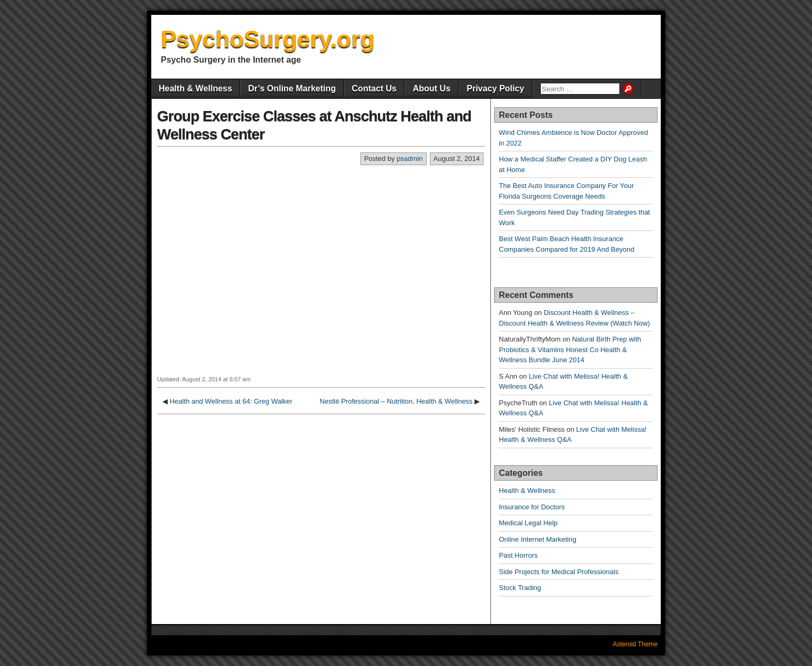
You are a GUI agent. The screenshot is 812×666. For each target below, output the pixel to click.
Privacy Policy (495, 88)
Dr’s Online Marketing (292, 88)
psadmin (409, 159)
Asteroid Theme (636, 644)
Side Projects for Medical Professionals (559, 572)
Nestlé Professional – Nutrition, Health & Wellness (396, 401)
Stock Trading (520, 588)
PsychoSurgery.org (268, 39)
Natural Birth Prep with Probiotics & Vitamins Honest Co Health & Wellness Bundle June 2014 (570, 349)
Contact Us (374, 88)
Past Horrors (518, 555)
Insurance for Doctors (532, 507)
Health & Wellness (195, 88)
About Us (432, 88)
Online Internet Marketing (538, 539)
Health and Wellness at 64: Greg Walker (231, 401)
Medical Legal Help (528, 523)
